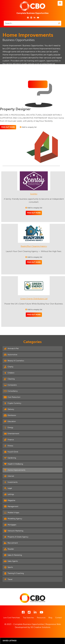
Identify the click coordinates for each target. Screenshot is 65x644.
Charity (9, 367)
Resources (41, 618)
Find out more (8, 127)
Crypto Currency (13, 403)
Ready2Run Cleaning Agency (34, 246)
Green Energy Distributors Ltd (34, 299)
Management (11, 507)
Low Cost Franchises (12, 618)
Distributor (10, 415)
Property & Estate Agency (16, 537)
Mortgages (10, 525)
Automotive (11, 355)
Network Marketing (14, 531)
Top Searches (28, 618)
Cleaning (9, 379)
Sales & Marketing (13, 555)
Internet (9, 476)
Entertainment (11, 434)
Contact (59, 618)
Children (9, 373)
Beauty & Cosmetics (14, 361)
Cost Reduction (12, 397)
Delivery (9, 409)
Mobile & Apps (11, 513)
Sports (8, 567)
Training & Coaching (14, 573)
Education (10, 421)
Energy (9, 428)
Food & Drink (11, 452)
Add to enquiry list (28, 127)
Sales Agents (11, 561)
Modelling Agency (13, 519)
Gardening (10, 458)
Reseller (9, 549)
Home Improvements (15, 470)
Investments (11, 482)
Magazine (10, 500)
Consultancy (11, 391)
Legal (8, 488)
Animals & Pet (11, 349)
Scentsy (34, 194)
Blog (50, 618)
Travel (8, 579)
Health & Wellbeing (13, 464)
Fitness (8, 446)
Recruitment (11, 543)
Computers (10, 385)
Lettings (9, 494)
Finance (9, 440)
